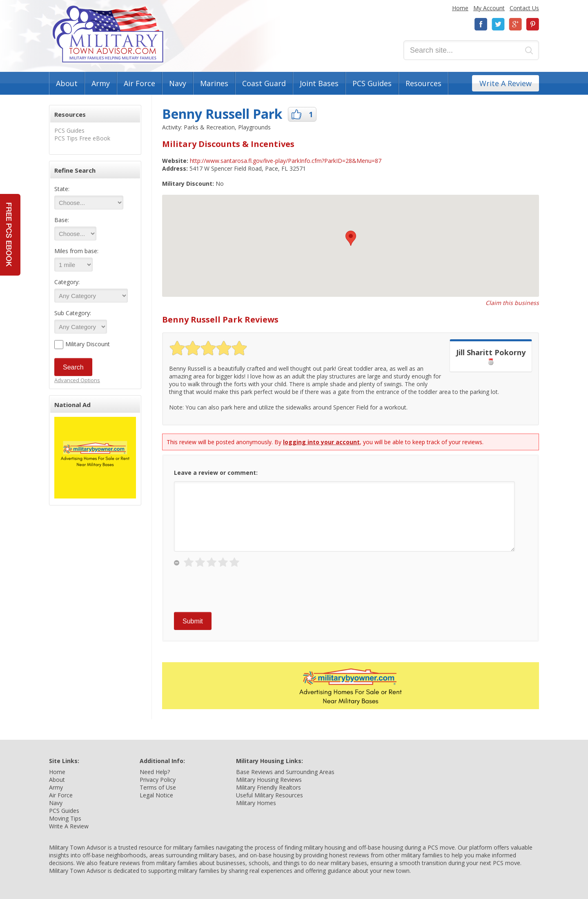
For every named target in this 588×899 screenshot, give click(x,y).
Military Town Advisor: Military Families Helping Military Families (108, 34)
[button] (351, 238)
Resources (423, 83)
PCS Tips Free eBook (82, 138)
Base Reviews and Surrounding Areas (285, 772)
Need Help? (155, 772)
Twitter (498, 24)
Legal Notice (156, 795)
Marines (214, 83)
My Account (489, 8)
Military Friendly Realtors (268, 787)
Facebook (481, 24)
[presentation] (236, 592)
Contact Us (524, 8)
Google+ (515, 24)
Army (101, 83)
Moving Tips (65, 818)
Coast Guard (264, 83)
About (67, 83)
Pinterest (532, 24)
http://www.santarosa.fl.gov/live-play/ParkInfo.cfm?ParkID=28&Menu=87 (286, 161)
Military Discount (88, 344)
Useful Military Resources (269, 795)
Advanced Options (77, 380)
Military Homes (256, 803)
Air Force (139, 83)
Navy (178, 83)
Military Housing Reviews (269, 780)
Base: (62, 220)
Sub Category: (73, 313)
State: (62, 189)
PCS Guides (372, 83)
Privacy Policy (158, 780)
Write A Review (506, 83)
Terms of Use (158, 787)
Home (460, 8)
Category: (67, 282)
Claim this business (512, 303)
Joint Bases (319, 83)
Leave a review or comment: (216, 473)
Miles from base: (76, 251)
